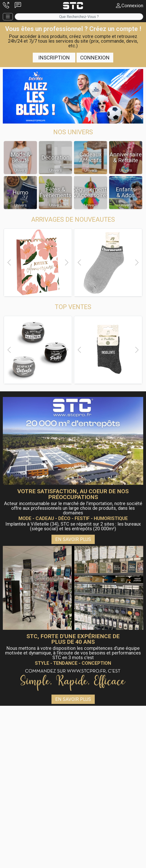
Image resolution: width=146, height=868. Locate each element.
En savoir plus (73, 539)
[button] (6, 6)
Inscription (54, 58)
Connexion (95, 58)
